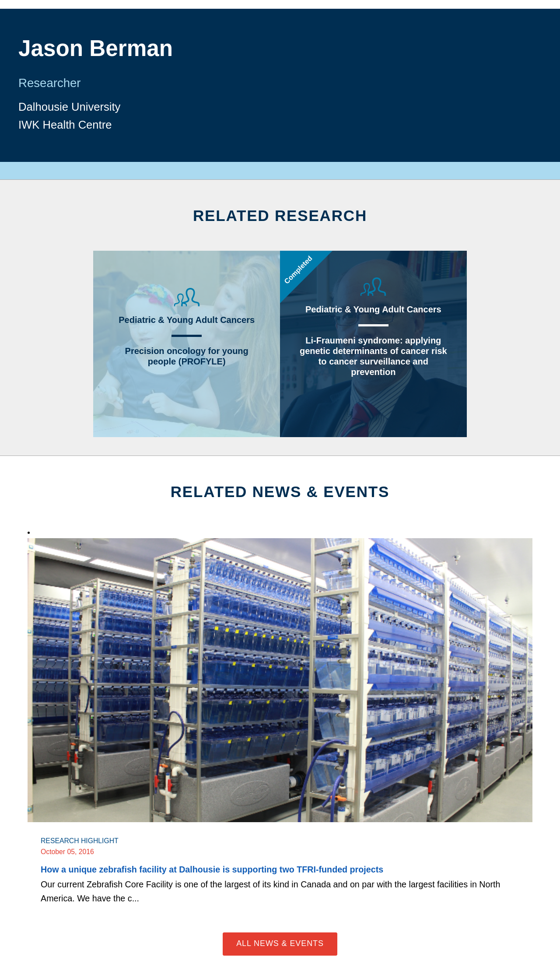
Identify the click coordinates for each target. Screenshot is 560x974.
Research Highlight (80, 841)
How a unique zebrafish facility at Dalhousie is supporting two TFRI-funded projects (212, 869)
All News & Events (280, 943)
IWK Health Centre (65, 125)
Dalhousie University (69, 107)
